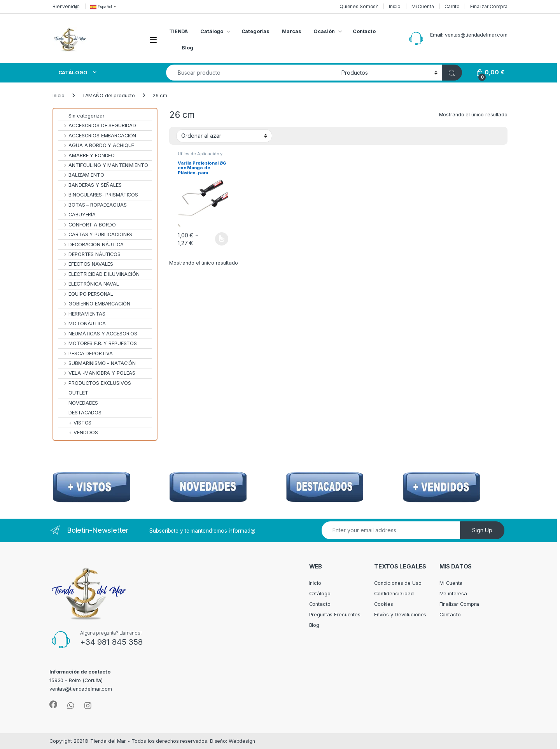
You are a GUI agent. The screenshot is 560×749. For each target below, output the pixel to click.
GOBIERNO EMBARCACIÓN (94, 304)
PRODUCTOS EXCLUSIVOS (94, 383)
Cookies (384, 604)
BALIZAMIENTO (81, 175)
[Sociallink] (53, 705)
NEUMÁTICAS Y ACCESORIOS (98, 334)
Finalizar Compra (489, 6)
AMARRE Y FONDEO (86, 155)
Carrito (452, 6)
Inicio (395, 6)
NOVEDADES (78, 403)
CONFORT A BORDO (87, 225)
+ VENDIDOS (78, 432)
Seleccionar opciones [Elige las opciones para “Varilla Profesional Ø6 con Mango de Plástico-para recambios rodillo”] (222, 239)
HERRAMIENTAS (82, 314)
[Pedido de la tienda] (224, 136)
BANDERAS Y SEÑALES (90, 185)
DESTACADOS (80, 413)
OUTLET (73, 393)
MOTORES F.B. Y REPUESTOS (97, 343)
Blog (187, 48)
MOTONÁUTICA (82, 324)
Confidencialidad (394, 594)
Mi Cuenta (423, 6)
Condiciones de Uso (398, 583)
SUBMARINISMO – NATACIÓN (97, 363)
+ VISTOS (75, 423)
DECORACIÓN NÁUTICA (91, 245)
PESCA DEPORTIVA (85, 353)
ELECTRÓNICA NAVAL (88, 284)
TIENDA (178, 31)
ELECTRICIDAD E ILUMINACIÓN (99, 274)
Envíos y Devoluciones (400, 615)
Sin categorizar (81, 116)
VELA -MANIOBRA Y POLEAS (97, 373)
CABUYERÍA (77, 215)
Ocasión (324, 31)
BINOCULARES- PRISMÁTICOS (98, 195)
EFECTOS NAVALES (86, 264)
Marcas (291, 31)
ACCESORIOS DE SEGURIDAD (97, 125)
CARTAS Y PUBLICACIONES (95, 234)
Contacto (364, 31)
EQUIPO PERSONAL (86, 294)
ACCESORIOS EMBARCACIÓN (97, 136)
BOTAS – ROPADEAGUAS (92, 205)
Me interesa (453, 594)
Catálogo (212, 31)
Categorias (256, 31)
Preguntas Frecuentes (335, 615)
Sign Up (482, 530)
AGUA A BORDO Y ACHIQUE (96, 145)
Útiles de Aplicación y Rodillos (200, 156)
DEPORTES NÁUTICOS (89, 254)
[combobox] (252, 73)
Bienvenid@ (66, 6)
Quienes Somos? (359, 6)
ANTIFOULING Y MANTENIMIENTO (103, 165)
